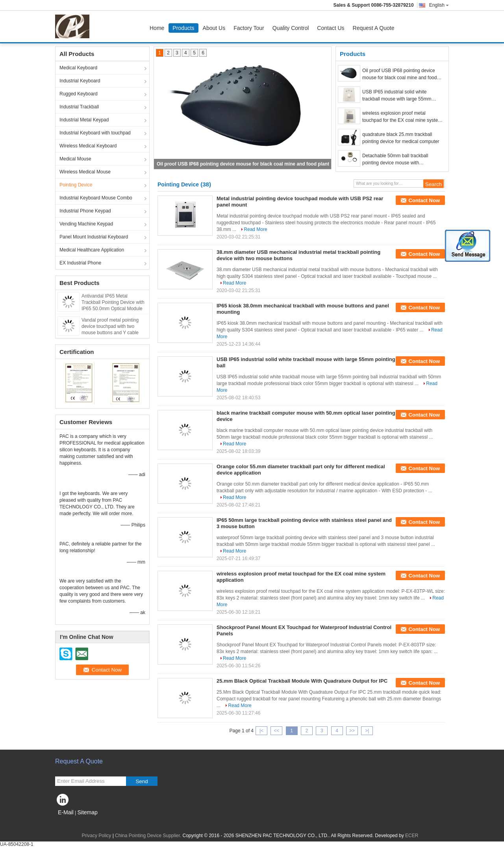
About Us (214, 28)
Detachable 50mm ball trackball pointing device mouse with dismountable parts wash (395, 160)
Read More (255, 229)
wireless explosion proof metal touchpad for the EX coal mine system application (402, 117)
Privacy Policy (97, 836)
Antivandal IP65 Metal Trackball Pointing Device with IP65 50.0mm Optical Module (113, 302)
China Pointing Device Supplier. (149, 836)
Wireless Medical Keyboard (88, 146)
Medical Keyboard (78, 68)
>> (352, 731)
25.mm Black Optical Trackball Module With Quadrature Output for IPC (302, 681)
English (439, 5)
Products (183, 28)
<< (276, 731)
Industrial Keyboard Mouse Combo (96, 198)
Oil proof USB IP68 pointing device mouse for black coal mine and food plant (243, 164)
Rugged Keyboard (79, 94)
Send (142, 781)
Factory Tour (249, 28)
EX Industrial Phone (80, 263)
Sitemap (87, 812)
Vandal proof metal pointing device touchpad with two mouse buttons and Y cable (110, 326)
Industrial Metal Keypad (84, 120)
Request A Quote (374, 28)
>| (367, 731)
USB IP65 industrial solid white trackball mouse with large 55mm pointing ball (397, 96)
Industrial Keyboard (80, 81)
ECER (412, 836)
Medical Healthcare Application (92, 250)
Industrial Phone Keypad (85, 211)
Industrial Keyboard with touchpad (95, 133)
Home (157, 28)
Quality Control (291, 28)
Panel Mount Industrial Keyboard (94, 237)
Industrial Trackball (79, 107)
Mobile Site (69, 822)
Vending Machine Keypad (86, 224)
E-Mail (66, 812)
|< (261, 731)
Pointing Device (76, 185)
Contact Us (331, 28)
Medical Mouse (75, 159)
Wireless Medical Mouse (85, 172)
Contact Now (424, 200)
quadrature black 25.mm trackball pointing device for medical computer (401, 138)
